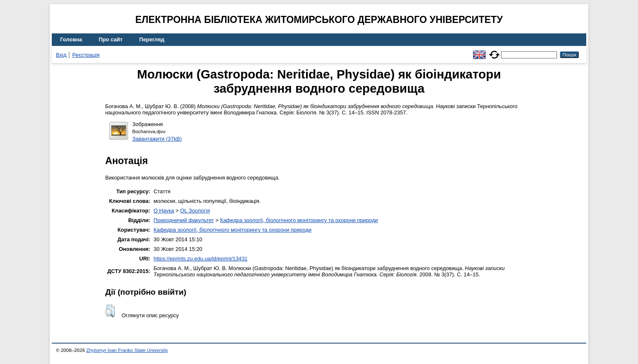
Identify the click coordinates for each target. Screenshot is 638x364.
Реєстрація (86, 55)
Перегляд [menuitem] (152, 39)
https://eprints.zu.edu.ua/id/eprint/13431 (201, 259)
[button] (110, 311)
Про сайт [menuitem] (111, 39)
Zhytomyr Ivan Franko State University (127, 350)
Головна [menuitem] (71, 39)
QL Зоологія (195, 211)
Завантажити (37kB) (157, 139)
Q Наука (164, 211)
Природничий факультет (184, 220)
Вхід (61, 55)
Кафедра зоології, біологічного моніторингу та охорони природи (299, 220)
